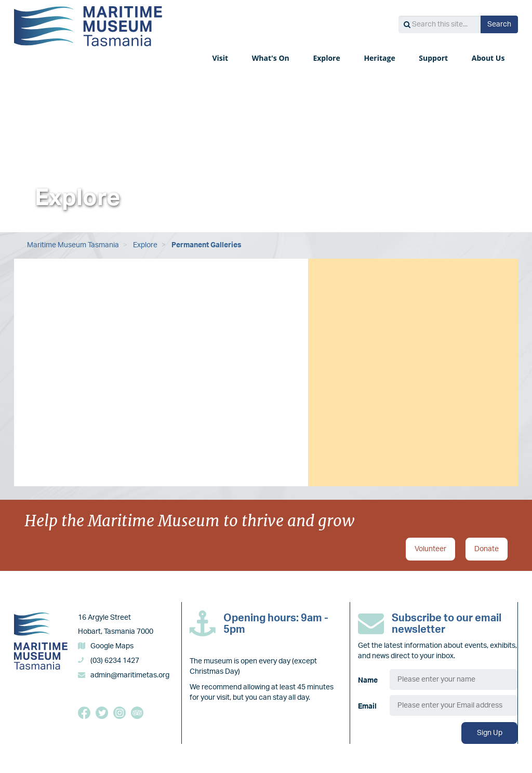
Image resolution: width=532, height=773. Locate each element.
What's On (272, 58)
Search (499, 24)
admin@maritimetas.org (130, 675)
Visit (221, 58)
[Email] (454, 705)
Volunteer (430, 549)
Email (367, 707)
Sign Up (490, 733)
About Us (489, 58)
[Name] (454, 679)
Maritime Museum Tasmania (73, 245)
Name (368, 681)
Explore (327, 58)
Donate (487, 549)
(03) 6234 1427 (115, 661)
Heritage (380, 58)
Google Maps (112, 646)
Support (434, 58)
